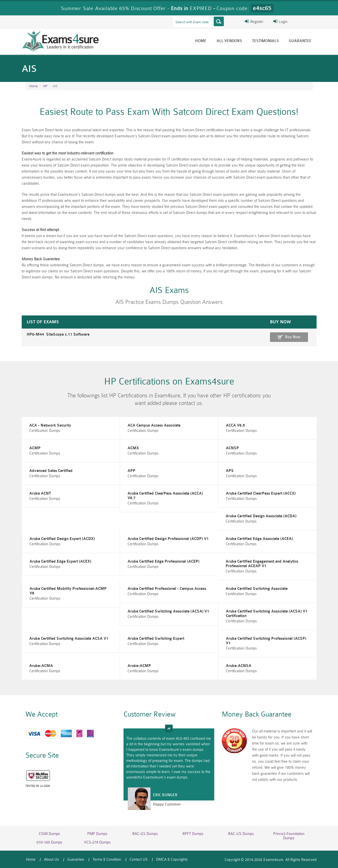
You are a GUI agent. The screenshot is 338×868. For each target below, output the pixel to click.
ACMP (35, 448)
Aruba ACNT (40, 493)
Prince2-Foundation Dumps (289, 836)
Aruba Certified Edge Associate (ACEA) (259, 539)
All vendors (229, 41)
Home (201, 41)
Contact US (139, 860)
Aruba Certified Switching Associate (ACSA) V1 (168, 611)
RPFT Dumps (193, 834)
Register (254, 21)
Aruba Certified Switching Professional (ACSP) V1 (266, 641)
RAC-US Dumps (241, 834)
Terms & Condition (107, 860)
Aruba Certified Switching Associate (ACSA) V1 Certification (267, 614)
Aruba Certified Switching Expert (156, 639)
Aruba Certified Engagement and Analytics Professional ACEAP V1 (262, 564)
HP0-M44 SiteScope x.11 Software (58, 334)
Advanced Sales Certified (51, 471)
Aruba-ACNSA (239, 666)
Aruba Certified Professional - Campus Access (167, 589)
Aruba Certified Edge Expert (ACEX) (60, 561)
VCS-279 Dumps (97, 842)
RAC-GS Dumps (145, 834)
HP (45, 86)
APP (131, 471)
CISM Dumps (49, 834)
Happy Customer (167, 804)
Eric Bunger (165, 795)
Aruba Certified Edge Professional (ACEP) (163, 561)
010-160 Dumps (49, 842)
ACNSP (232, 448)
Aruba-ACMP (139, 666)
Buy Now (293, 337)
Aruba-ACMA (41, 666)
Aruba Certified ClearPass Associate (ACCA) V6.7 (165, 496)
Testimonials (265, 41)
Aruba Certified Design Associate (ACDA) (261, 516)
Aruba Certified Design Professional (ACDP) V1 (168, 539)
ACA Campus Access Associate (154, 425)
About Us (51, 860)
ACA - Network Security (50, 425)
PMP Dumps (97, 834)
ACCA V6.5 (235, 425)
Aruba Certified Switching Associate (257, 589)
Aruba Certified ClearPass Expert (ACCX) (261, 493)
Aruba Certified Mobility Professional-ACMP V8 (68, 591)
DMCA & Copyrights (172, 860)
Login (280, 21)
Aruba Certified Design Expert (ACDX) (62, 539)
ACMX (133, 448)
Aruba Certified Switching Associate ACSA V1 (69, 639)
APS (230, 471)
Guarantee (300, 41)
